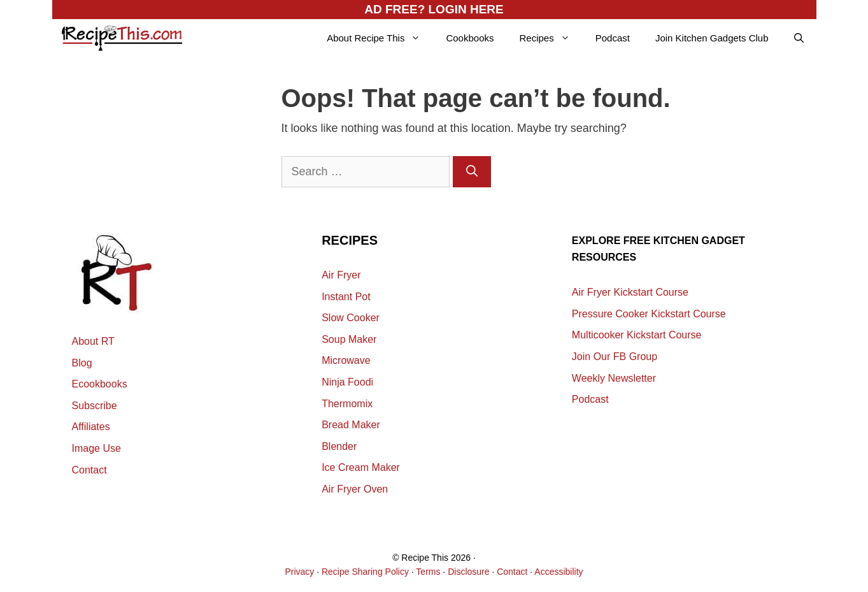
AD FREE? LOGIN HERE (434, 9)
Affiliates (91, 427)
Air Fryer (341, 275)
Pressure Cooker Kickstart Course (649, 314)
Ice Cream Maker (361, 467)
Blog (82, 363)
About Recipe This (380, 38)
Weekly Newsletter (614, 378)
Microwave (346, 360)
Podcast (613, 38)
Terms (428, 572)
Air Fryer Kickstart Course (630, 292)
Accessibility (559, 572)
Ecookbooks (100, 384)
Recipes (551, 38)
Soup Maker (349, 339)
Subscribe (95, 406)
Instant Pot (346, 297)
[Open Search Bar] (799, 38)
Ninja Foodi (347, 382)
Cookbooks (470, 38)
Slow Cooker (351, 318)
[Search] (472, 172)
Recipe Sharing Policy (365, 572)
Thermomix (347, 404)
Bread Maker (351, 425)
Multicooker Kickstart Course (637, 335)
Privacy (299, 572)
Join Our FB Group (615, 357)
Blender (339, 446)
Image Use (96, 448)
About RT (93, 341)
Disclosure (468, 572)
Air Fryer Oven (355, 489)
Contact (89, 470)
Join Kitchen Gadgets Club (712, 38)
